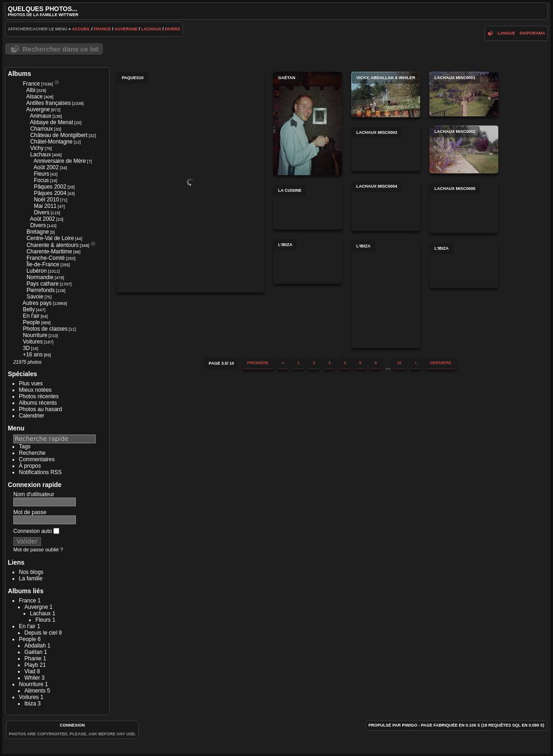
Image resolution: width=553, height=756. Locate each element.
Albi (31, 90)
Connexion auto (36, 531)
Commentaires (37, 459)
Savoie (35, 297)
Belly (29, 309)
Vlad (30, 671)
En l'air (31, 316)
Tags (25, 447)
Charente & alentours (53, 245)
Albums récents (38, 403)
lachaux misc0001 (464, 94)
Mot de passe (30, 512)
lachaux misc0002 (464, 149)
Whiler (32, 678)
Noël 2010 (47, 200)
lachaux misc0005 (464, 208)
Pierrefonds (41, 290)
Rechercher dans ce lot (60, 49)
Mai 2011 (45, 206)
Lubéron (37, 271)
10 (399, 363)
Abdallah (35, 646)
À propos (30, 466)
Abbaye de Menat (51, 122)
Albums (20, 74)
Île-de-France (43, 264)
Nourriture (35, 335)
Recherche (32, 453)
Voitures (33, 342)
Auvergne (126, 29)
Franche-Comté (46, 258)
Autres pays (37, 303)
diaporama (533, 33)
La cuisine (308, 207)
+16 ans (33, 355)
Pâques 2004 (50, 193)
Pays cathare (43, 284)
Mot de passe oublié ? (38, 550)
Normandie (40, 277)
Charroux (42, 129)
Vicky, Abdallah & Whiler (386, 94)
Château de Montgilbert (59, 135)
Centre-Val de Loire (50, 238)
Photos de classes (45, 329)
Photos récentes (39, 396)
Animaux (41, 116)
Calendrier (31, 416)
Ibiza (30, 704)
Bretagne (38, 232)
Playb (31, 665)
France (103, 29)
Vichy (37, 148)
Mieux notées (35, 390)
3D (26, 348)
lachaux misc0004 (386, 206)
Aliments (35, 691)
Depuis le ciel (41, 633)
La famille (31, 578)
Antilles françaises (48, 103)
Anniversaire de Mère (60, 161)
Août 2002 (46, 167)
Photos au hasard (40, 409)
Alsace (34, 97)
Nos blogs (31, 572)
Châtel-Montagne (51, 142)
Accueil (81, 29)
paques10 (190, 182)
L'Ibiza (308, 261)
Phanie (33, 659)
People (31, 322)
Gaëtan (33, 652)
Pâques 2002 (50, 187)
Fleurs (42, 174)
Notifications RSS (40, 472)
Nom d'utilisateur (34, 494)
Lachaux (151, 29)
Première (258, 363)
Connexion (72, 725)
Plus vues (31, 384)
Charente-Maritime (49, 252)
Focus (42, 180)
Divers (173, 29)
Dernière (441, 363)
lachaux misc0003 (386, 149)
